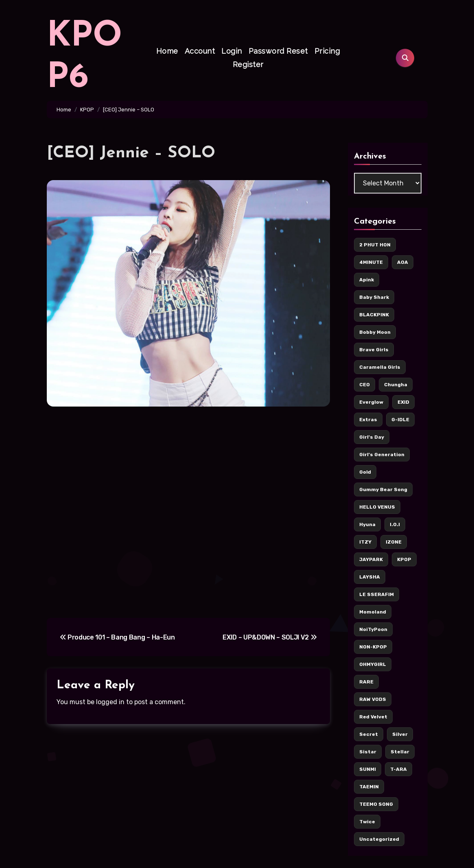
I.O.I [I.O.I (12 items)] (395, 524)
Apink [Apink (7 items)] (367, 280)
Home (167, 51)
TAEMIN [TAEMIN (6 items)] (369, 787)
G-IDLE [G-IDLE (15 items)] (400, 420)
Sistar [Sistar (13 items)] (368, 752)
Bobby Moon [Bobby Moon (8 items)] (375, 332)
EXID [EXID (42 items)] (403, 402)
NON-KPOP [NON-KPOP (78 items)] (373, 647)
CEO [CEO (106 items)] (365, 385)
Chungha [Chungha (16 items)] (396, 385)
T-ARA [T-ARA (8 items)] (399, 769)
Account (200, 51)
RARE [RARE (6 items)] (366, 682)
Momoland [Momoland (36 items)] (373, 612)
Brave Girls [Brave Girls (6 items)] (374, 350)
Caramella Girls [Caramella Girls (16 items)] (380, 367)
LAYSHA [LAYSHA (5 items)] (370, 577)
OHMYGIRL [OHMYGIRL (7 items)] (373, 664)
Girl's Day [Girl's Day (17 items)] (372, 437)
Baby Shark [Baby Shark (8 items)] (374, 297)
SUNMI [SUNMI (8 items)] (368, 769)
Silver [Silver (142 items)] (400, 734)
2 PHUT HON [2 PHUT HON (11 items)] (375, 245)
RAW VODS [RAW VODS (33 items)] (373, 699)
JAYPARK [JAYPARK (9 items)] (371, 559)
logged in (110, 702)
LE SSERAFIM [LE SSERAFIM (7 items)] (377, 594)
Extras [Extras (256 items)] (368, 420)
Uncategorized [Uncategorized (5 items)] (379, 839)
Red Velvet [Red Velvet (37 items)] (373, 717)
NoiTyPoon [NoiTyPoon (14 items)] (373, 629)
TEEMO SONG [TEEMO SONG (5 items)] (376, 804)
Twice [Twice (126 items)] (367, 822)
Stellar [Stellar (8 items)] (400, 752)
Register (248, 64)
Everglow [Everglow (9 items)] (371, 402)
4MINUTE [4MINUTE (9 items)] (371, 262)
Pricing (327, 51)
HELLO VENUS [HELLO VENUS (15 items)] (377, 507)
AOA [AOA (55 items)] (403, 262)
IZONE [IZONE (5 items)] (394, 542)
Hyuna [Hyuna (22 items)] (367, 524)
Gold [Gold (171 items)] (365, 472)
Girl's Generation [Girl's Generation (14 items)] (382, 455)
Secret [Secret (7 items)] (369, 734)
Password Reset (278, 51)
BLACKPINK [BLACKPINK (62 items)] (374, 315)
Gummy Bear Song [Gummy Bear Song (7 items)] (383, 489)
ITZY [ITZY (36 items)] (365, 542)
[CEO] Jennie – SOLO (131, 153)
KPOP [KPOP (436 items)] (404, 559)
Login (232, 51)
